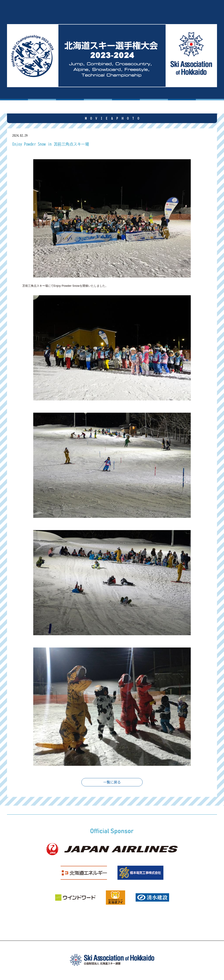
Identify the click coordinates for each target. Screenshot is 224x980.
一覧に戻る (112, 782)
